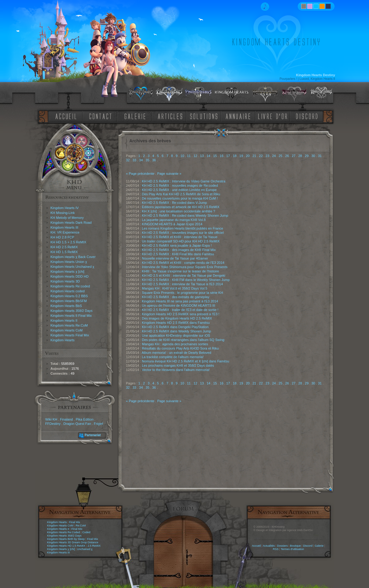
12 (195, 156)
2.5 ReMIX (94, 546)
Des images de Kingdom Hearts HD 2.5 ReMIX (177, 318)
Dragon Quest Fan (77, 424)
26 (287, 156)
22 (261, 156)
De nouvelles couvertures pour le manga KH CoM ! (180, 198)
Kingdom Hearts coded (68, 291)
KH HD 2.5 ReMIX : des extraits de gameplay (176, 297)
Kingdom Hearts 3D (65, 281)
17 (228, 156)
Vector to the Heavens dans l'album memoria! (176, 370)
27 (293, 156)
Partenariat (93, 435)
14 (208, 156)
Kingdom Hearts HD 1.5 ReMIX (66, 546)
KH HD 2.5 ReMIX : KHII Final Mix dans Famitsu (178, 254)
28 (300, 156)
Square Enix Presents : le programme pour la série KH (182, 293)
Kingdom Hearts (63, 340)
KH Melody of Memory (67, 218)
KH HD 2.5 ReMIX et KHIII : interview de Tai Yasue (180, 237)
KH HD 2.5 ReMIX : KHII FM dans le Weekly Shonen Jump (186, 280)
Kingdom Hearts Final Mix (70, 335)
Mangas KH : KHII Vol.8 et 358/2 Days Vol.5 (175, 288)
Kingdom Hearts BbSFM (69, 301)
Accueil (256, 546)
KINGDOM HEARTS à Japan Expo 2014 (172, 224)
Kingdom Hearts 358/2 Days (72, 311)
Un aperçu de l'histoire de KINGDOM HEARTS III (179, 305)
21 (254, 156)
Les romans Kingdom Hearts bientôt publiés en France (183, 228)
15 (215, 156)
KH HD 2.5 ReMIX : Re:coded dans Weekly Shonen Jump (185, 215)
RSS (276, 549)
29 (307, 156)
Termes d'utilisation (292, 549)
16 (222, 156)
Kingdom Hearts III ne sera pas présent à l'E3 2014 (180, 301)
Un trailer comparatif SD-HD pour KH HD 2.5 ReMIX (181, 241)
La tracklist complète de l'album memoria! (173, 357)
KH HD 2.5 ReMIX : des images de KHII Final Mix (179, 250)
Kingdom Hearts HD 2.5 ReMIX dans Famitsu (176, 323)
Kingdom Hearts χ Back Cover (73, 257)
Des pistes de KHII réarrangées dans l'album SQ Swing (183, 340)
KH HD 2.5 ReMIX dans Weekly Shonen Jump (176, 331)
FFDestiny (53, 424)
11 (189, 156)
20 (248, 156)
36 (154, 160)
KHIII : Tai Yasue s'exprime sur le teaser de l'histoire (180, 271)
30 (313, 156)
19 (241, 156)
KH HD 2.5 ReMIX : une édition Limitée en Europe (179, 190)
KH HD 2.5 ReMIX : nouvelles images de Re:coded (180, 185)
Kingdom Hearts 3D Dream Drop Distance (73, 542)
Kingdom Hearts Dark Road (71, 223)
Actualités (269, 546)
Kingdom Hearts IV (65, 208)
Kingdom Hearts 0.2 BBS (69, 296)
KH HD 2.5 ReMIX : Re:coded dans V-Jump (174, 203)
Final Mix (75, 522)
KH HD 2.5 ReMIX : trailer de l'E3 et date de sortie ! (180, 310)
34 (141, 160)
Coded (86, 532)
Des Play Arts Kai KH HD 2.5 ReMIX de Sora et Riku (181, 194)
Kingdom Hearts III (64, 227)
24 (274, 156)
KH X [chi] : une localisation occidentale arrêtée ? (179, 211)
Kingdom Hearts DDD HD (70, 276)
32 (128, 160)
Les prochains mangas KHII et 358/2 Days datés (178, 365)
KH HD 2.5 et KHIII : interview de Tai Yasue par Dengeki (184, 275)
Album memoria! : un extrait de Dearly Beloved (176, 353)
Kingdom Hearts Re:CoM (69, 325)
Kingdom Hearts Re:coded (70, 286)
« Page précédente (140, 174)
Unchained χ (85, 549)
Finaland (66, 419)
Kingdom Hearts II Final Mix (71, 316)
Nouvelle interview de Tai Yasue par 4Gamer (175, 258)
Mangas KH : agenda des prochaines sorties (175, 344)
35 (147, 160)
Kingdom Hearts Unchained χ (72, 267)
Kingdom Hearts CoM (66, 330)
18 (234, 156)
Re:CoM (81, 526)
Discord (308, 546)
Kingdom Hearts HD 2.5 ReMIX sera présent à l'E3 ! (181, 314)
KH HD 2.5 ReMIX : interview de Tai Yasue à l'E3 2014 (182, 284)
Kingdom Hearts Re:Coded (64, 532)
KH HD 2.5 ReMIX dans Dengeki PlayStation (175, 327)
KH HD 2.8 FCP (62, 237)
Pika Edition (85, 419)
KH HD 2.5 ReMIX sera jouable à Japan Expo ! (177, 245)
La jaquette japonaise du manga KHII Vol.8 (174, 220)
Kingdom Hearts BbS (66, 306)
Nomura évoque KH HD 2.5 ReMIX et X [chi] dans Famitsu (186, 361)
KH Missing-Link (63, 213)
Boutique (296, 546)
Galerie (319, 546)
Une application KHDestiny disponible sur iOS (176, 335)
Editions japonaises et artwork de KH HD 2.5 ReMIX (181, 207)
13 (202, 156)
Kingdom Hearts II (64, 320)
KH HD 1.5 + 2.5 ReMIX (68, 242)
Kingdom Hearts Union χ (69, 262)
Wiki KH (51, 419)
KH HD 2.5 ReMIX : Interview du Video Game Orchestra (184, 181)
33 (134, 160)
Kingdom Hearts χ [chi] (67, 272)
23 (268, 156)
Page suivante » (169, 174)
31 (320, 156)
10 (182, 156)
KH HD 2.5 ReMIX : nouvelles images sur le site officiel (183, 233)
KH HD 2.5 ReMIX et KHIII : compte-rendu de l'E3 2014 (183, 263)
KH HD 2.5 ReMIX (64, 247)
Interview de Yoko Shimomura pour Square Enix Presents (185, 267)
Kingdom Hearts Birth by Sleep (66, 539)
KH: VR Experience (65, 232)
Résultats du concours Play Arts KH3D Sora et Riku (180, 348)
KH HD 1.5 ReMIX (64, 252)
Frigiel (98, 424)
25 (280, 156)
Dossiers (282, 546)
